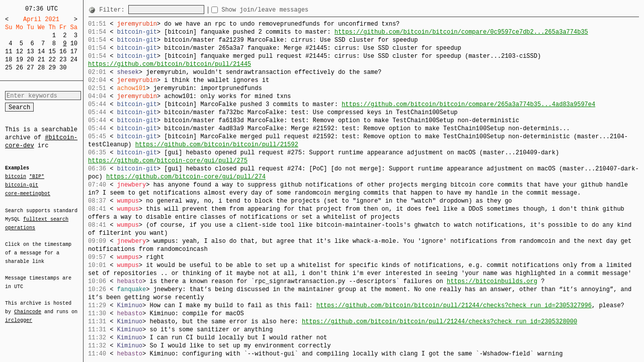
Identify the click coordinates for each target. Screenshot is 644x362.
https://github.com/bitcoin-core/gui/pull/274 (186, 177)
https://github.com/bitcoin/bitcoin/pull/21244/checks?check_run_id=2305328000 (439, 322)
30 (63, 68)
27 (30, 68)
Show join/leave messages (283, 10)
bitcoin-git (22, 185)
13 (30, 52)
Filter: (114, 10)
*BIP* (37, 177)
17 (74, 52)
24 (74, 60)
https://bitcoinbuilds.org (492, 281)
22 (52, 60)
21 (41, 60)
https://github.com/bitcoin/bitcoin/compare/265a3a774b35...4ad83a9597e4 (468, 104)
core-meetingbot (28, 193)
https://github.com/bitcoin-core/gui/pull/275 (168, 161)
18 (9, 60)
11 (9, 52)
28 (41, 68)
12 (20, 52)
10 (74, 43)
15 (52, 52)
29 (52, 68)
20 (30, 60)
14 (41, 52)
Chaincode (28, 306)
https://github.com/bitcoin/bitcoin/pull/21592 (217, 145)
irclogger (19, 314)
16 (63, 52)
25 (9, 68)
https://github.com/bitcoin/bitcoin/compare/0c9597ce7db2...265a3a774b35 (461, 32)
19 (20, 60)
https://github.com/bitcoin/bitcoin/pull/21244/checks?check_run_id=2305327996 (454, 305)
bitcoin (16, 177)
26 (20, 68)
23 (63, 60)
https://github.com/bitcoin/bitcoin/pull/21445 (170, 64)
